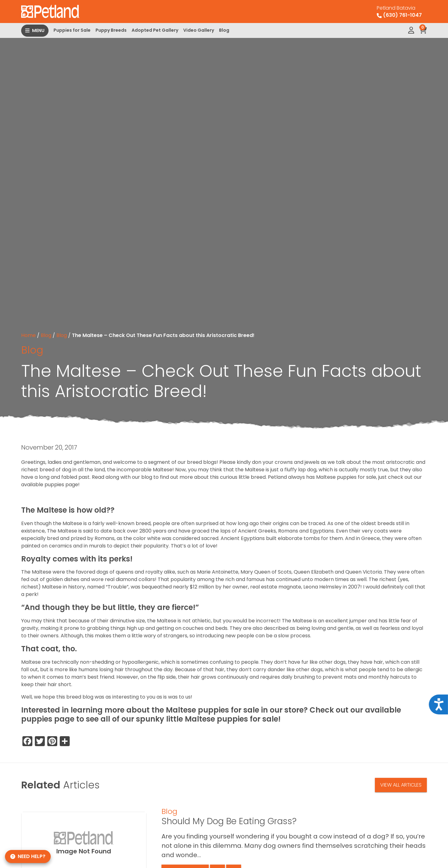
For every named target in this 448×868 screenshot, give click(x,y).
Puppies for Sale (72, 30)
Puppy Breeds (111, 30)
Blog (224, 30)
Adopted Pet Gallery (155, 30)
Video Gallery (199, 30)
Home (28, 335)
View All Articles (401, 785)
